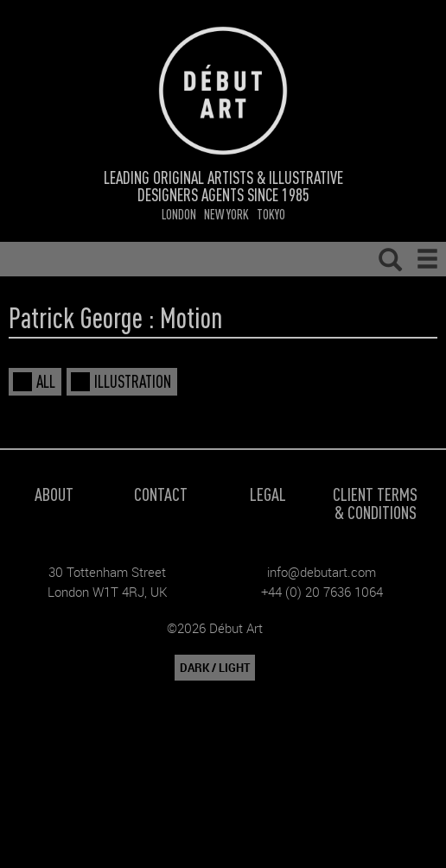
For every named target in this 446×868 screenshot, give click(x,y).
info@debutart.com (322, 572)
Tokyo (271, 214)
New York (226, 214)
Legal (268, 494)
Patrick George (76, 317)
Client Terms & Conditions (375, 503)
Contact (161, 494)
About (54, 494)
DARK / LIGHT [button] (215, 668)
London (179, 214)
